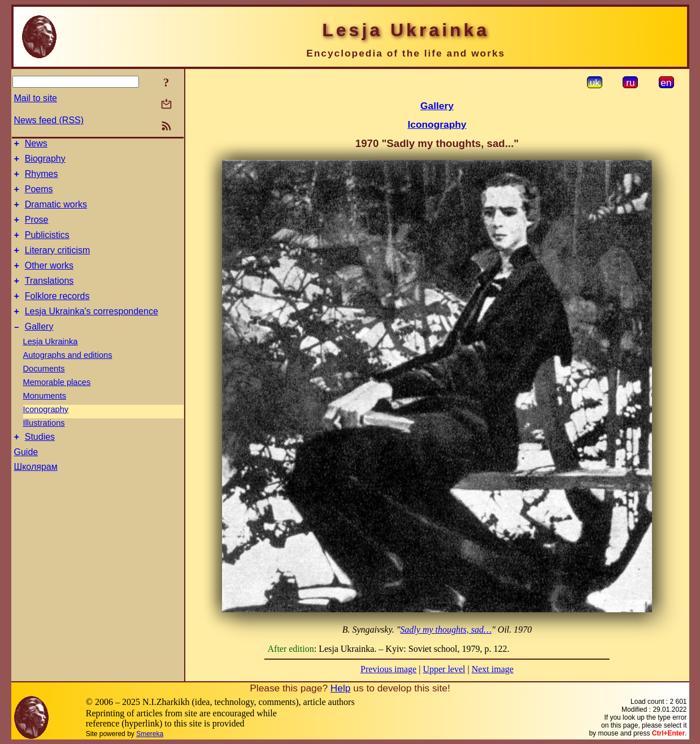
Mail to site (36, 98)
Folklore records (57, 315)
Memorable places (57, 404)
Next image (493, 669)
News (36, 145)
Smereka (150, 734)
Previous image (388, 669)
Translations (49, 298)
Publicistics (47, 247)
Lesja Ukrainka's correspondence (92, 332)
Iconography (46, 431)
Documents (44, 391)
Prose (37, 230)
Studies (40, 460)
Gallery (39, 349)
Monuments (45, 418)
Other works (49, 281)
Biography (45, 162)
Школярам (36, 490)
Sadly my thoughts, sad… (446, 630)
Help (341, 688)
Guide (26, 476)
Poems (39, 196)
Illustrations (44, 445)
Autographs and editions (68, 377)
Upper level (444, 669)
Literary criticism (58, 264)
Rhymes (42, 179)
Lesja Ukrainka (51, 364)
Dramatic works (56, 213)
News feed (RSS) (49, 120)
